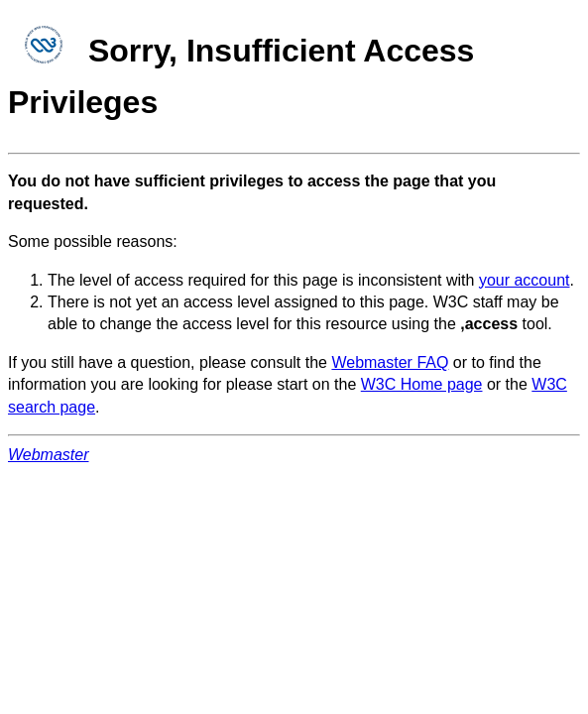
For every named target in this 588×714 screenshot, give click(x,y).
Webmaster (49, 455)
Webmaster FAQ (390, 362)
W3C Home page (422, 384)
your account (525, 280)
